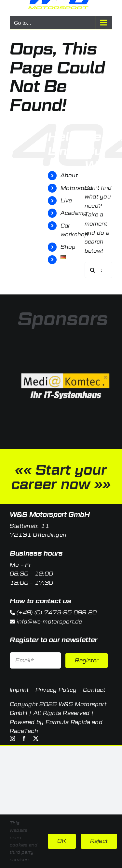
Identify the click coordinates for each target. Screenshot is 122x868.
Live (66, 201)
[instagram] (12, 738)
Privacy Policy (56, 690)
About (69, 175)
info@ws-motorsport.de (49, 622)
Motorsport (76, 188)
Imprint (19, 690)
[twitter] (36, 738)
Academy (74, 213)
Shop (68, 247)
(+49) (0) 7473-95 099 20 (57, 613)
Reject (99, 841)
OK (62, 841)
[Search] (93, 270)
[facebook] (24, 738)
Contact (94, 690)
